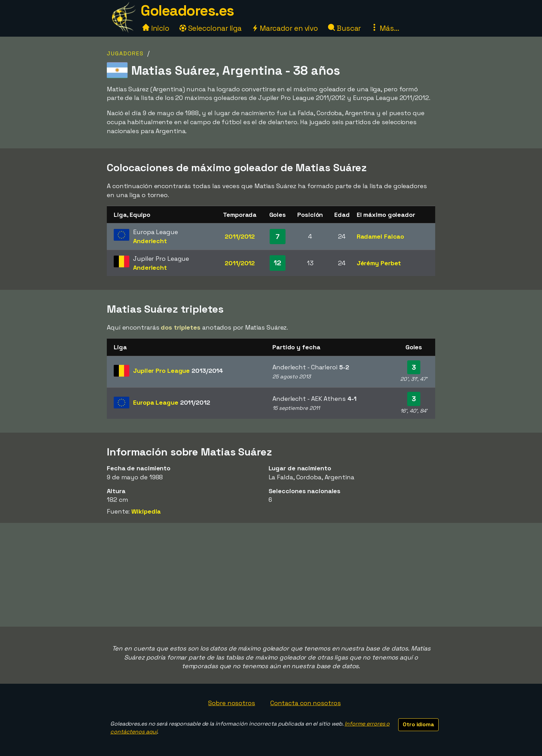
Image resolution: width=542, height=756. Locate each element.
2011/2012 (240, 236)
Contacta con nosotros (306, 703)
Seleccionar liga (211, 28)
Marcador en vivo (285, 28)
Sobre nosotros (232, 703)
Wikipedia (146, 511)
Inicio (156, 28)
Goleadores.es (187, 11)
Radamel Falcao (381, 236)
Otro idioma (418, 724)
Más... (385, 28)
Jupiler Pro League (178, 371)
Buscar (344, 28)
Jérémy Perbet (379, 263)
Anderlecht (150, 241)
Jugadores (125, 53)
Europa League (172, 402)
